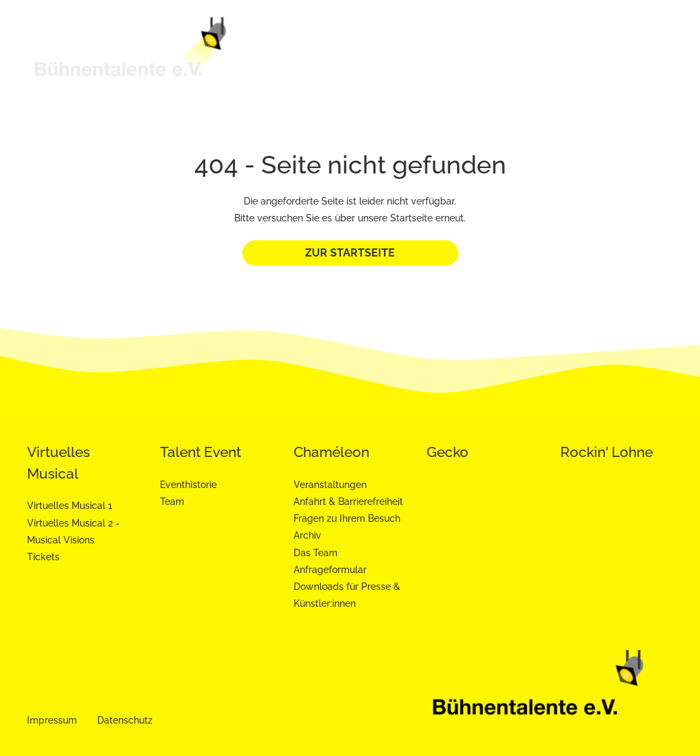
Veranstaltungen (330, 485)
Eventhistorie (188, 485)
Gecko (645, 45)
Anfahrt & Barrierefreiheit (348, 502)
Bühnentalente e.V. (282, 51)
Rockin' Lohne (607, 452)
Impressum (52, 720)
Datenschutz (125, 720)
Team (172, 502)
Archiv (307, 535)
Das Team (316, 553)
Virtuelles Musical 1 (70, 506)
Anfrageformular (330, 570)
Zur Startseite (350, 253)
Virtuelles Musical (382, 51)
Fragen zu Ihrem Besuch (347, 518)
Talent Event (482, 51)
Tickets (43, 557)
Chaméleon (576, 45)
